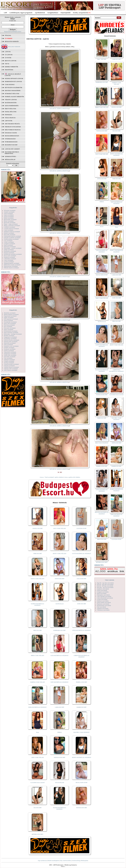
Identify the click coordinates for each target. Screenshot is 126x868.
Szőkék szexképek (9, 348)
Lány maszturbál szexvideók (105, 598)
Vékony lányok (11, 100)
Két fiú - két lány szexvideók (105, 586)
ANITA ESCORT (60, 579)
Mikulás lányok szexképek (11, 268)
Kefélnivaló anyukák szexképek (13, 254)
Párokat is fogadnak (13, 127)
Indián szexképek (9, 250)
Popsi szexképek (9, 329)
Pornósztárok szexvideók (104, 605)
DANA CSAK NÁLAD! (37, 579)
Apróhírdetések (40, 13)
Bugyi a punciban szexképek (12, 226)
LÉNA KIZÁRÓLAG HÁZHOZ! (82, 630)
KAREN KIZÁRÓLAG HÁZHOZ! (38, 604)
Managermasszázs (12, 136)
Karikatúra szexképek (10, 251)
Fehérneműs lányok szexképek (13, 236)
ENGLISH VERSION (14, 47)
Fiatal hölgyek (11, 112)
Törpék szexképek (9, 361)
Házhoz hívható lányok (14, 78)
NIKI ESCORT (38, 630)
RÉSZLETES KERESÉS (12, 41)
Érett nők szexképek (10, 235)
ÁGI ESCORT (38, 808)
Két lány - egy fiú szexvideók (105, 587)
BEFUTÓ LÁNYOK (11, 61)
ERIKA (60, 732)
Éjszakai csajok (11, 133)
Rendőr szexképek (9, 335)
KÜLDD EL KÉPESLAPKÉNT (59, 109)
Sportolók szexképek (10, 343)
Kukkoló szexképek (9, 257)
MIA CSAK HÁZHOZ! (102, 443)
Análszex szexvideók (103, 589)
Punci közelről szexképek (11, 332)
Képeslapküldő (66, 13)
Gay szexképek (8, 241)
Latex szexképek (9, 260)
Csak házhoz (10, 85)
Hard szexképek (8, 245)
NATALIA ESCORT (59, 757)
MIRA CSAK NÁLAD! (38, 655)
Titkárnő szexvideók (103, 608)
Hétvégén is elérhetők (14, 88)
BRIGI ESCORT (102, 539)
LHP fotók (9, 121)
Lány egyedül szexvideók (104, 596)
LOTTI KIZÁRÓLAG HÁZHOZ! (81, 553)
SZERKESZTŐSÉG (10, 156)
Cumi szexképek (9, 230)
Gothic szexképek (9, 242)
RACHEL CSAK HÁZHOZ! (82, 732)
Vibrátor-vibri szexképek (11, 369)
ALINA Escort (59, 604)
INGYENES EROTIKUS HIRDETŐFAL (12, 153)
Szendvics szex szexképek (11, 346)
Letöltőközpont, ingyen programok (21, 13)
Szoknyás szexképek (10, 349)
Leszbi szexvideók (102, 599)
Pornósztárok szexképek (11, 331)
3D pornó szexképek (10, 210)
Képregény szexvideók (103, 595)
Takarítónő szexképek (10, 352)
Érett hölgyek (10, 109)
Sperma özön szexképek (11, 342)
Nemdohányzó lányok (13, 81)
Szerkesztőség (76, 860)
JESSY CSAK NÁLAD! (60, 553)
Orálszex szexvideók (103, 601)
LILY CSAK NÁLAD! (60, 528)
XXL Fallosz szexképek (11, 370)
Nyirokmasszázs (11, 142)
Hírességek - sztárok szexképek (13, 248)
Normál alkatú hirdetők (14, 97)
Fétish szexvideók (102, 590)
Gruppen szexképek (9, 244)
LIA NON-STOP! (81, 528)
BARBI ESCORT (82, 707)
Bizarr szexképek (9, 221)
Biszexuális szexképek (10, 219)
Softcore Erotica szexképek (12, 340)
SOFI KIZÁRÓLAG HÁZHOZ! (59, 682)
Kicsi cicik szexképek (10, 256)
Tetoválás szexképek (10, 357)
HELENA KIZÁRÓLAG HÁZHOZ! (102, 513)
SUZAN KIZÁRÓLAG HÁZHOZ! (60, 808)
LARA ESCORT (60, 707)
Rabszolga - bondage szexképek (13, 334)
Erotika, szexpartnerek (80, 13)
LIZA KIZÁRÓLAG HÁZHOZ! (60, 655)
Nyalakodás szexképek (10, 322)
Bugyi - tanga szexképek (11, 224)
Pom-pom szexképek (10, 328)
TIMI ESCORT (37, 553)
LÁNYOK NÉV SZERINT (12, 149)
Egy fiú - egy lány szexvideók (105, 583)
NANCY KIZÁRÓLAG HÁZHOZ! (117, 251)
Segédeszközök (11, 103)
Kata (38, 732)
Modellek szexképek (10, 313)
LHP (5, 13)
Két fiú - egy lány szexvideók (105, 584)
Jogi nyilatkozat (42, 860)
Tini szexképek (8, 358)
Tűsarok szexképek (9, 366)
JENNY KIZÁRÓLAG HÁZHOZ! (82, 757)
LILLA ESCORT (82, 579)
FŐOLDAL (8, 35)
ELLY (102, 227)
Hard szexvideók (102, 593)
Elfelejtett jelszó (17, 32)
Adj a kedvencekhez (66, 860)
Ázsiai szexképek (9, 216)
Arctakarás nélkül (12, 124)
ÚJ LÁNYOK (9, 55)
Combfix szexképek (10, 227)
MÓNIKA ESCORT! (38, 834)
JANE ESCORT (82, 604)
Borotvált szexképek (10, 222)
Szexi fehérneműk (12, 106)
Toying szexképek (9, 363)
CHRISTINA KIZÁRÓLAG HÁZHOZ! (82, 656)
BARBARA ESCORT (60, 630)
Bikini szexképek (9, 218)
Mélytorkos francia (13, 130)
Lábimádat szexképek (10, 259)
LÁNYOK (8, 52)
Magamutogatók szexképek (12, 263)
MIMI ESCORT (102, 418)
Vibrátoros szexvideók (103, 610)
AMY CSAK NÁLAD (38, 757)
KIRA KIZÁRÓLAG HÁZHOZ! (38, 707)
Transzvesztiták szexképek (11, 364)
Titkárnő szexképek (9, 360)
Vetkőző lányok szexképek (11, 367)
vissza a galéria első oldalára (72, 477)
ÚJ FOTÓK (8, 58)
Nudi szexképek (8, 320)
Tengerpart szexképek (10, 354)
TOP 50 (7, 64)
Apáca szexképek (9, 215)
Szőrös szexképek (9, 351)
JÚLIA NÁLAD (60, 782)
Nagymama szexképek (10, 316)
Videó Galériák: (110, 580)
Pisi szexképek (8, 326)
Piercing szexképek (9, 325)
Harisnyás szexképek (10, 247)
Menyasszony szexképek (11, 266)
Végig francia (10, 118)
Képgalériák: (13, 208)
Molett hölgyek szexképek (11, 314)
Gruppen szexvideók (103, 592)
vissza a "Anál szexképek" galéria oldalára (51, 477)
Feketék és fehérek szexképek (12, 238)
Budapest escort (11, 145)
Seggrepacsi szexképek (10, 337)
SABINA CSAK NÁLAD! (38, 682)
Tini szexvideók (101, 607)
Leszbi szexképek (9, 262)
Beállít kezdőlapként (53, 860)
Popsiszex (8, 115)
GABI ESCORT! (117, 59)
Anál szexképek (8, 213)
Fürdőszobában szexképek (11, 239)
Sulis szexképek (8, 345)
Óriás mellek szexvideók (104, 602)
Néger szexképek (9, 317)
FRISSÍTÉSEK (9, 70)
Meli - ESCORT (102, 59)
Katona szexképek (9, 253)
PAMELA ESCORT (82, 682)
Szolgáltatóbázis (53, 13)
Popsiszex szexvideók (103, 604)
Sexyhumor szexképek (10, 339)
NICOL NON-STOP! (82, 782)
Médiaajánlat (84, 860)
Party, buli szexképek (10, 323)
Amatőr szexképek (9, 212)
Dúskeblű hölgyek (12, 94)
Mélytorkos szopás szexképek (12, 265)
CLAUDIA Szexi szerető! (38, 782)
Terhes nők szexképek (10, 355)
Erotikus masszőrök (13, 91)
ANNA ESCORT (102, 179)
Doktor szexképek (9, 233)
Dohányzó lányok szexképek (12, 232)
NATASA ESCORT (81, 808)
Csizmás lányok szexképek (12, 229)
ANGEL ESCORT (38, 528)
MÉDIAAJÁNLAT (10, 159)
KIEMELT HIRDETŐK (11, 67)
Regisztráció (8, 32)
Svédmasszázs (10, 139)
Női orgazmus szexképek (11, 319)
